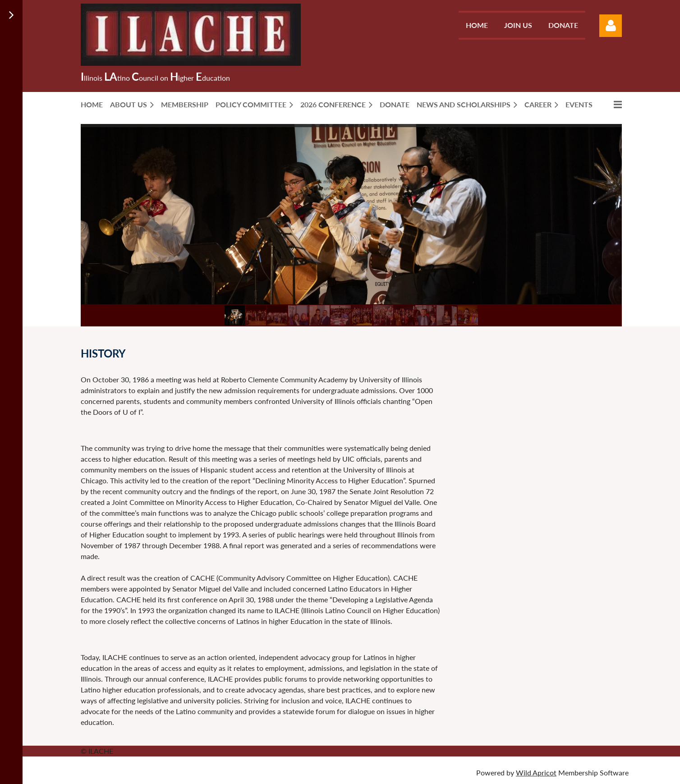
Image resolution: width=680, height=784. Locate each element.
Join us (518, 25)
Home (477, 25)
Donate (563, 25)
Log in (611, 26)
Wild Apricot (536, 773)
